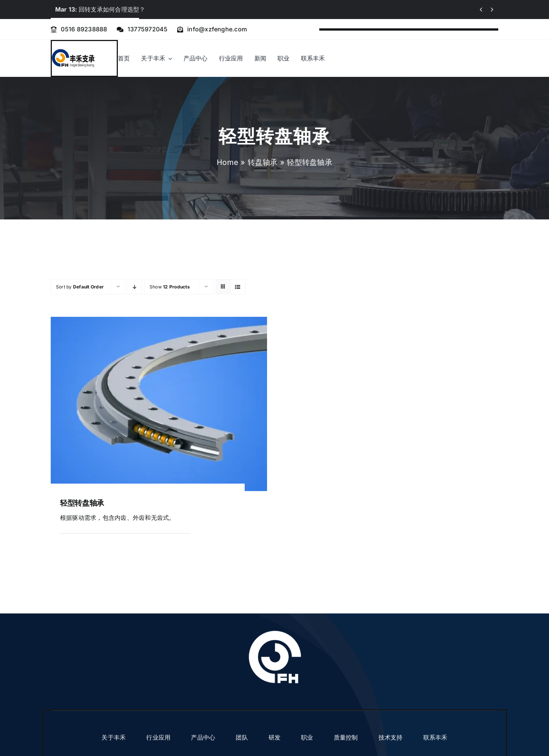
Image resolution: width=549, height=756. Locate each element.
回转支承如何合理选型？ (100, 9)
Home (228, 162)
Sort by (80, 287)
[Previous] (481, 10)
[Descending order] (135, 287)
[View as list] (238, 287)
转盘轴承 (263, 162)
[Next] (492, 10)
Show (170, 287)
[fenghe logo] (275, 631)
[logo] (73, 51)
